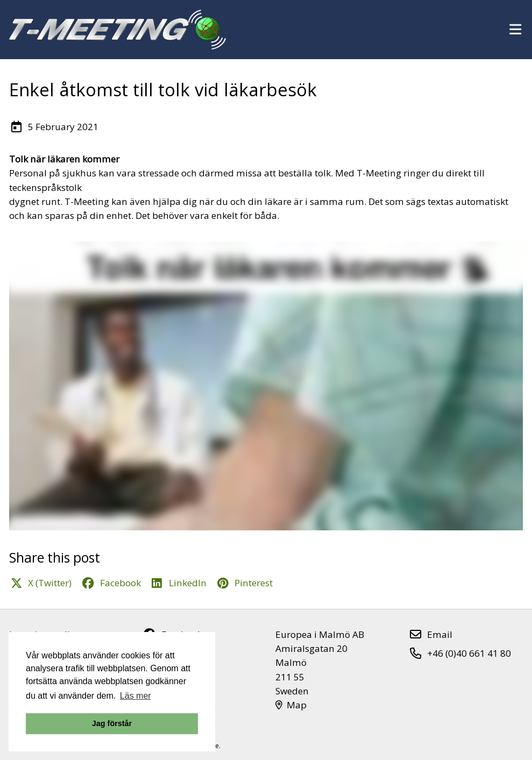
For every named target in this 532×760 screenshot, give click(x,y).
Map (291, 705)
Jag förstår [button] (112, 723)
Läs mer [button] (136, 696)
